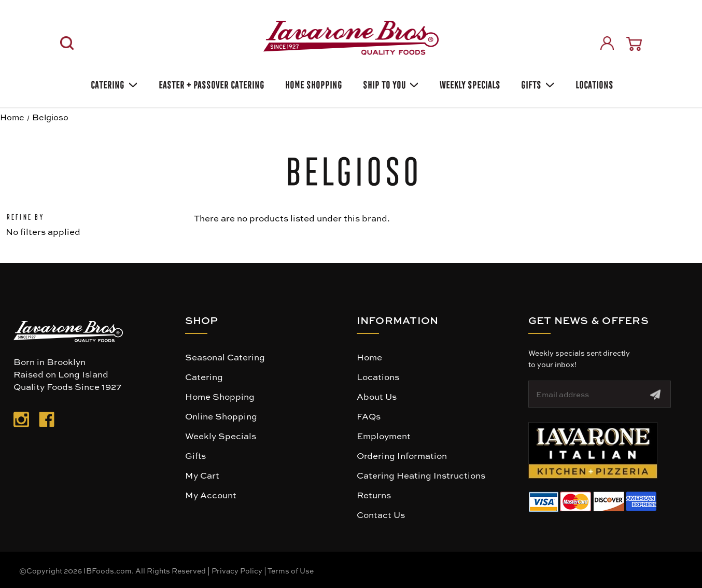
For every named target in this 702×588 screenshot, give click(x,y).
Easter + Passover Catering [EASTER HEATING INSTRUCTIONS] (210, 83)
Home (369, 357)
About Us (377, 396)
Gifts (537, 83)
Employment (384, 436)
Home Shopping (313, 83)
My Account (211, 495)
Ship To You (390, 83)
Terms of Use (291, 570)
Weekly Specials (221, 436)
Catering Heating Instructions (421, 475)
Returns (374, 495)
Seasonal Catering (225, 357)
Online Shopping (221, 416)
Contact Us (381, 514)
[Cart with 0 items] (634, 44)
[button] (593, 450)
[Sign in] (607, 43)
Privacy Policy (237, 570)
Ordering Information (402, 455)
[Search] (67, 43)
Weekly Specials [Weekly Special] (469, 83)
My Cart (202, 475)
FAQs (369, 416)
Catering (113, 83)
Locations (593, 83)
